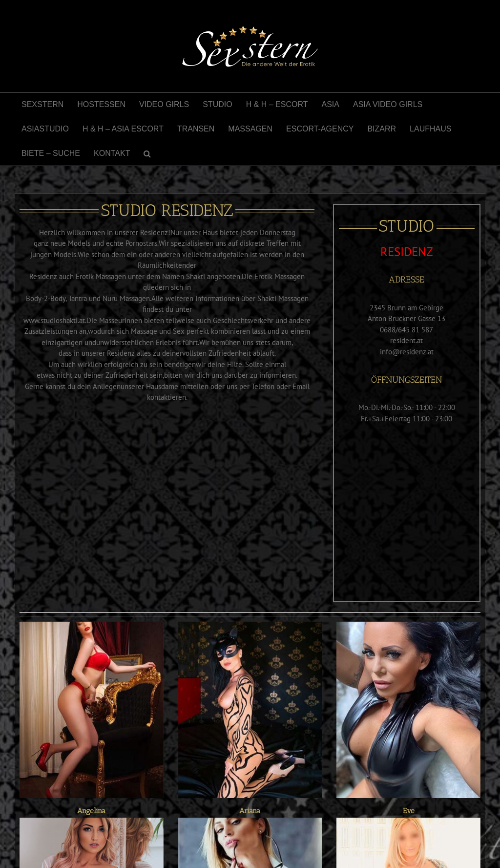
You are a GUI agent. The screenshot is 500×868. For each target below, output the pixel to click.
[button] (147, 153)
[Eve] (408, 710)
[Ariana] (250, 710)
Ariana (250, 811)
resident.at (406, 340)
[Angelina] (92, 710)
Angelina (91, 811)
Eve (409, 811)
